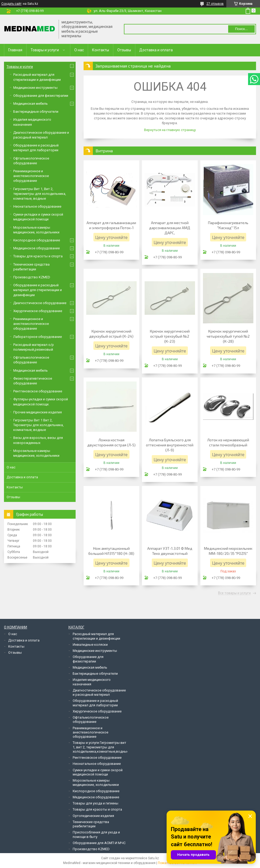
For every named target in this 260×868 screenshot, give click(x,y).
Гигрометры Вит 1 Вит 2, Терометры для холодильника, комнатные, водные (38, 425)
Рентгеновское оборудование (38, 391)
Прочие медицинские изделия (38, 412)
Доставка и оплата (156, 50)
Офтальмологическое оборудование (91, 720)
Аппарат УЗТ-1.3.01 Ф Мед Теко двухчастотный (170, 551)
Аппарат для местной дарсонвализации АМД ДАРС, (170, 228)
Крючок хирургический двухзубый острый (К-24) (111, 334)
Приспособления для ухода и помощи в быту (96, 834)
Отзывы (124, 50)
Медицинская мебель (31, 104)
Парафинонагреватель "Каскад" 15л (228, 225)
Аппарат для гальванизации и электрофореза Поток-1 (111, 225)
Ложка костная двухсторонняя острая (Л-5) (111, 442)
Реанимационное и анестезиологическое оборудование (31, 176)
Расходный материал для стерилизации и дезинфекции (96, 636)
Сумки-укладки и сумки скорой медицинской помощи (98, 772)
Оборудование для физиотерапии (41, 96)
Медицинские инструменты (35, 88)
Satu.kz (153, 858)
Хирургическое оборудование (38, 311)
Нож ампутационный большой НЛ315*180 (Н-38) (111, 551)
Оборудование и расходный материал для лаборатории (95, 703)
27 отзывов (215, 4)
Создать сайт (11, 4)
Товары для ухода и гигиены (96, 803)
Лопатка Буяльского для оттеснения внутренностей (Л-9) (170, 445)
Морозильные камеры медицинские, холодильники (96, 783)
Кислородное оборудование (37, 240)
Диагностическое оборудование (40, 303)
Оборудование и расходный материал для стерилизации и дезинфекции (38, 290)
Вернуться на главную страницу (170, 130)
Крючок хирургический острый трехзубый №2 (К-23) (170, 336)
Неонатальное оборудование (37, 206)
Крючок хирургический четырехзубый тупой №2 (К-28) (228, 336)
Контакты (101, 50)
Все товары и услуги (234, 593)
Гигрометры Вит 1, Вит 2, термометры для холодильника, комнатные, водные (40, 194)
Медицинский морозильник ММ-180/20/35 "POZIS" (228, 551)
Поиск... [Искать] (241, 29)
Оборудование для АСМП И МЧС (99, 843)
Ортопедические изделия (93, 816)
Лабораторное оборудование (38, 337)
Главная (15, 50)
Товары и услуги (45, 50)
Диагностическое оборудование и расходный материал (99, 692)
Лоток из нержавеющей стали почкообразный (228, 442)
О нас (79, 50)
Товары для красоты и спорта (38, 256)
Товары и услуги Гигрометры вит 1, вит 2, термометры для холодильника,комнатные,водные (101, 747)
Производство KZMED (32, 277)
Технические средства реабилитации (91, 824)
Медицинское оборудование (36, 248)
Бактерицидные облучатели (36, 112)
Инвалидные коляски (90, 645)
